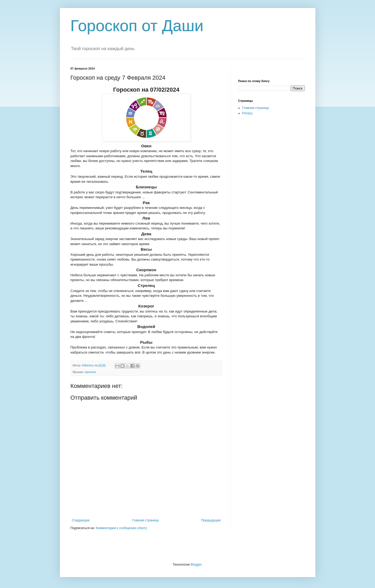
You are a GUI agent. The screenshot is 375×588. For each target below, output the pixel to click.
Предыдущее (211, 520)
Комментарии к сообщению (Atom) (121, 528)
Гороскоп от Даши (137, 26)
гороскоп (90, 372)
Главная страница (145, 520)
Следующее (81, 520)
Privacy (247, 113)
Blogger (196, 565)
